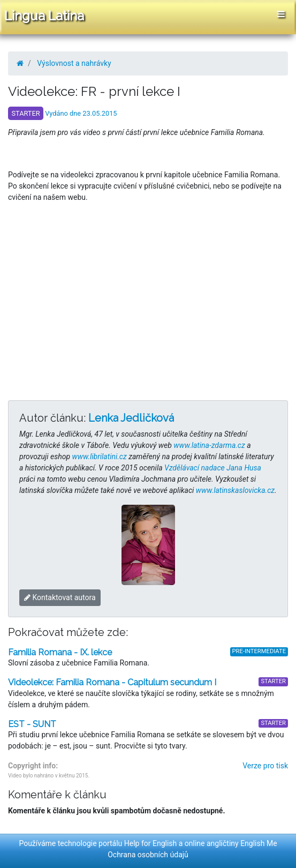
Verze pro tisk (265, 766)
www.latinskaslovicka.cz (235, 490)
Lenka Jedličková (131, 418)
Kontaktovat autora (60, 597)
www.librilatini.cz (100, 457)
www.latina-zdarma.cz (209, 445)
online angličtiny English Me (231, 843)
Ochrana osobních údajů (148, 855)
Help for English (151, 843)
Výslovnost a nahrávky (74, 63)
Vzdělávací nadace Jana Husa (213, 468)
